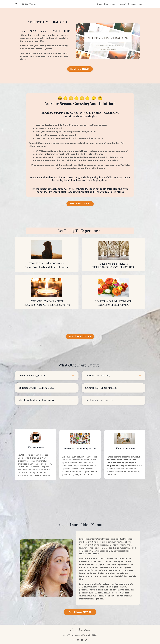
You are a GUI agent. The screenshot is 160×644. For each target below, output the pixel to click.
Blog (106, 4)
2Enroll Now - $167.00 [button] (80, 336)
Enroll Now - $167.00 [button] (80, 204)
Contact (132, 4)
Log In (141, 4)
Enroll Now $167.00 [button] (80, 69)
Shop (100, 4)
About (113, 4)
